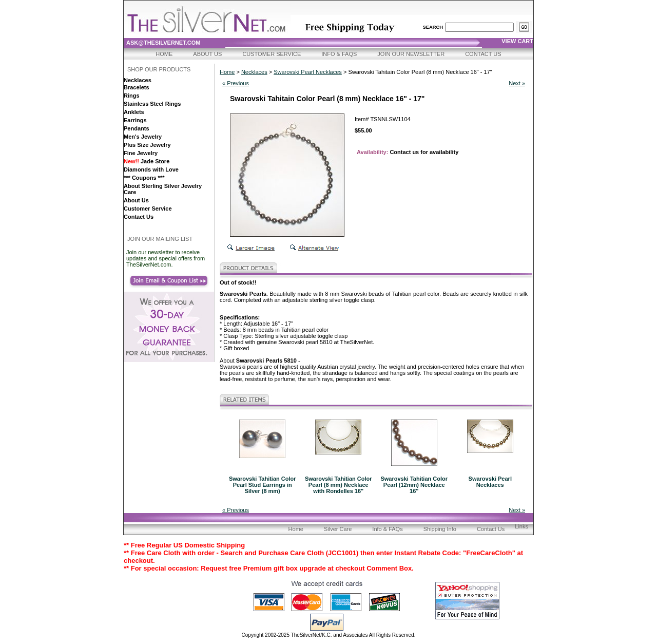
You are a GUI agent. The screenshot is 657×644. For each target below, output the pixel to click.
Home (164, 54)
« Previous (236, 83)
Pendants (137, 128)
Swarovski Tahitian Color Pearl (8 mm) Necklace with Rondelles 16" (339, 485)
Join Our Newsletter (411, 54)
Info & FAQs (339, 54)
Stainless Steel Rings (152, 104)
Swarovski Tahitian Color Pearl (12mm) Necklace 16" (414, 485)
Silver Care (338, 529)
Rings (132, 96)
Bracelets (137, 87)
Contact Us (483, 54)
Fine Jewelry (141, 153)
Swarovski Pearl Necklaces (308, 72)
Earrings (135, 120)
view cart (517, 41)
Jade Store (147, 161)
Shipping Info (440, 529)
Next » (517, 83)
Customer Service (272, 54)
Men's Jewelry (143, 137)
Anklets (134, 112)
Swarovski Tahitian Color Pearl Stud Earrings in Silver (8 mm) (263, 485)
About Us (207, 54)
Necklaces (138, 80)
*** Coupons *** (144, 178)
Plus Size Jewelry (147, 145)
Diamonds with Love (151, 169)
